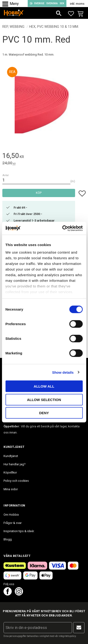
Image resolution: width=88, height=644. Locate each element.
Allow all (44, 386)
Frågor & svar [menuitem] (13, 523)
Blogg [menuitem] (8, 539)
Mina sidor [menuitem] (11, 489)
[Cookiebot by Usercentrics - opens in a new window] (63, 228)
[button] (6, 4)
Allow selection (44, 399)
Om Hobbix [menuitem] (11, 515)
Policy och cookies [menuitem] (16, 481)
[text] (44, 156)
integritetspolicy (67, 636)
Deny (44, 413)
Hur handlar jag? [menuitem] (14, 464)
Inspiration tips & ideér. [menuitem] (19, 531)
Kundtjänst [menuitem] (11, 456)
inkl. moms (77, 4)
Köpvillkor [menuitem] (10, 472)
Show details (63, 372)
